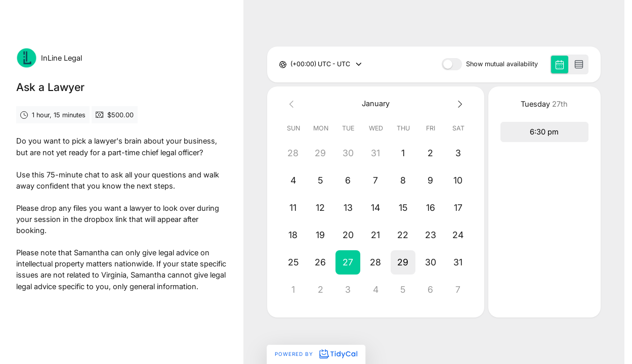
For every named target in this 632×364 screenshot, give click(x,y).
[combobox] (291, 64)
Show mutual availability (502, 64)
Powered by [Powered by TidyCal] (316, 354)
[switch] (452, 64)
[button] (348, 262)
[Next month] (458, 104)
